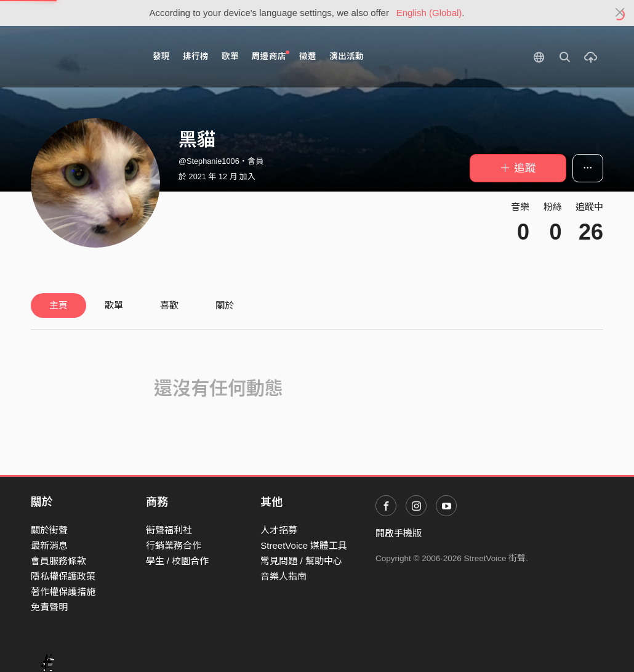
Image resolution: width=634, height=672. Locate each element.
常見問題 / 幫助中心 (301, 561)
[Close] (620, 13)
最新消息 (49, 545)
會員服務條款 (58, 561)
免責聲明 (49, 607)
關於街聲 (49, 530)
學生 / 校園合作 (178, 561)
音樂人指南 (283, 576)
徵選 (308, 56)
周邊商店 (271, 56)
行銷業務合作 (174, 545)
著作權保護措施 (63, 592)
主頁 (58, 305)
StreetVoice (82, 57)
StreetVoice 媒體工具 (304, 545)
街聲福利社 (169, 530)
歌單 (230, 56)
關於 (225, 305)
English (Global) (429, 13)
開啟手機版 (399, 533)
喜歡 (169, 305)
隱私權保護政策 (63, 576)
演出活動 (347, 56)
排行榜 (196, 56)
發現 (161, 56)
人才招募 (279, 530)
